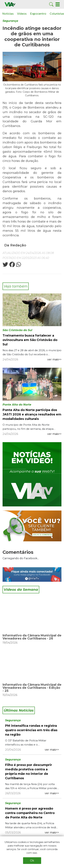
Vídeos (22, 14)
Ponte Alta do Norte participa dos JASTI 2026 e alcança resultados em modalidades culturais (32, 414)
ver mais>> (54, 359)
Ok (32, 861)
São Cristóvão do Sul (17, 330)
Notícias (8, 14)
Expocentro (38, 14)
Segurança (10, 21)
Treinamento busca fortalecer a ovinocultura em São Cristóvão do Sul (30, 340)
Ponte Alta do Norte (17, 405)
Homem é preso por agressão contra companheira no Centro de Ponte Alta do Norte (30, 813)
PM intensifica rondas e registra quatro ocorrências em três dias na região (31, 730)
